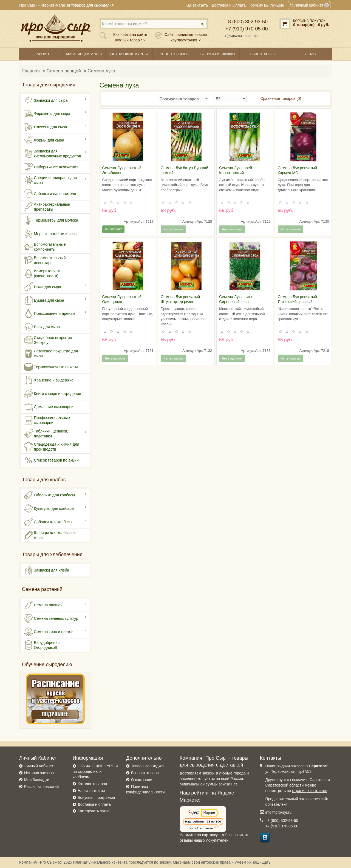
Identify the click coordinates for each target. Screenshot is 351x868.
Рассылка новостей (41, 787)
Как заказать (197, 5)
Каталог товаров (92, 784)
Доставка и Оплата (229, 5)
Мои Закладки (37, 780)
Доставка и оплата (94, 804)
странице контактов (310, 791)
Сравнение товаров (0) (281, 98)
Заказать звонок (242, 36)
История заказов (39, 773)
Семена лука (102, 71)
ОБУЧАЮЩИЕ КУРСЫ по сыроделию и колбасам (95, 771)
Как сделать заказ (94, 811)
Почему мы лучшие (267, 5)
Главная (31, 71)
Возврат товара (145, 773)
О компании (142, 780)
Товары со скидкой (148, 766)
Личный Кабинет (39, 766)
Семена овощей (64, 71)
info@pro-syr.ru (279, 812)
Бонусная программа (96, 798)
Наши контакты (91, 791)
